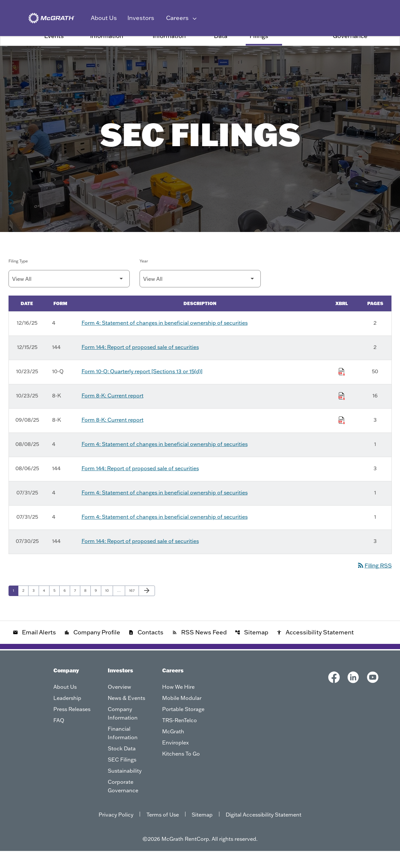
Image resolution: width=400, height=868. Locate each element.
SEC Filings (259, 49)
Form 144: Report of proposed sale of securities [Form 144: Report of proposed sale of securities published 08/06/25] (140, 485)
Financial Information (169, 49)
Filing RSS (373, 582)
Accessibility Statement (315, 649)
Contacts (146, 649)
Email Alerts (34, 649)
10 (109, 607)
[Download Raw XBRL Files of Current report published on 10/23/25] (342, 412)
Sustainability (305, 49)
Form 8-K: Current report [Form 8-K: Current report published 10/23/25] (113, 413)
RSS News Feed (199, 649)
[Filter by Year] (200, 296)
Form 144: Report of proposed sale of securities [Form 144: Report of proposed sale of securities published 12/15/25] (140, 364)
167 (133, 607)
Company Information (107, 49)
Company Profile (92, 649)
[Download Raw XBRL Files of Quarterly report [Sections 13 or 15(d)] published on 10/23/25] (342, 388)
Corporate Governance (350, 49)
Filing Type (18, 278)
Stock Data (222, 49)
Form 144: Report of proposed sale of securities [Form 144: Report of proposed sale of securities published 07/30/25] (140, 558)
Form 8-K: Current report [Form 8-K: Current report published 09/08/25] (113, 437)
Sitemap (252, 649)
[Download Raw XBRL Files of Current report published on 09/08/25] (342, 436)
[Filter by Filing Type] (69, 296)
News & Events (55, 49)
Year (144, 278)
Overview (23, 49)
